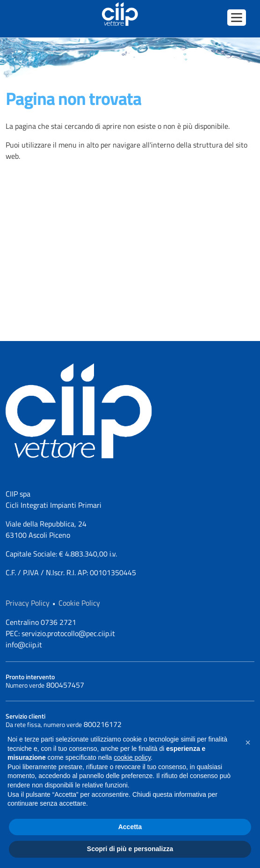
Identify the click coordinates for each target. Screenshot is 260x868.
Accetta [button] (130, 827)
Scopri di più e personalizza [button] (130, 849)
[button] (248, 742)
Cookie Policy (79, 603)
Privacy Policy (28, 603)
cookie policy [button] (132, 757)
